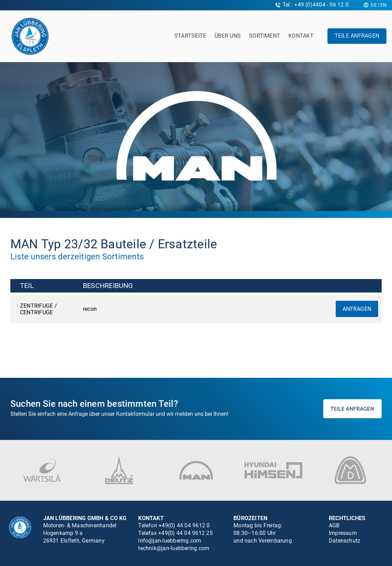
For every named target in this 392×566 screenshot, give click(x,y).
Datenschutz (345, 541)
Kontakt (301, 36)
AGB (334, 525)
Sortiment (265, 36)
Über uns (228, 36)
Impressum (343, 533)
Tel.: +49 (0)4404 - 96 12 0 (315, 5)
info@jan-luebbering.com (170, 541)
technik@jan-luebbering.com (174, 548)
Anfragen (357, 309)
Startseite (190, 36)
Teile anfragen (357, 36)
